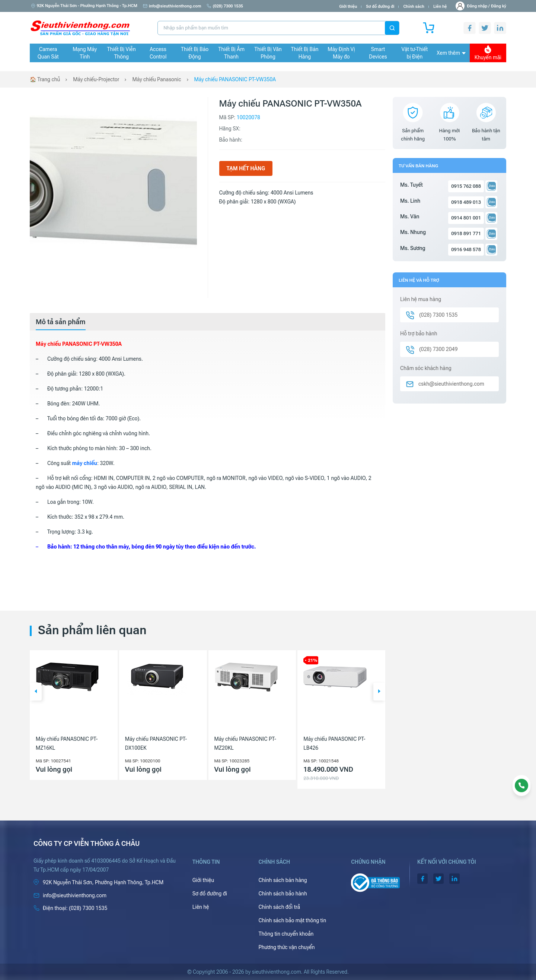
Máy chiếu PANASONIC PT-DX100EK (156, 743)
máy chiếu (84, 463)
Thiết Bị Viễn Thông (122, 53)
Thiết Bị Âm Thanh (231, 53)
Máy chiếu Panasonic (157, 79)
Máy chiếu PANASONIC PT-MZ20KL (245, 743)
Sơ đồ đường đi (380, 7)
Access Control (158, 53)
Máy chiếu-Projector (96, 79)
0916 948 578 (466, 249)
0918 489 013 (466, 202)
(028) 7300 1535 (225, 6)
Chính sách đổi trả (279, 907)
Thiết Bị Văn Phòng (268, 53)
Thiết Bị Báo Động (195, 53)
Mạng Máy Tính (85, 53)
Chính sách (414, 7)
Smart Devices (378, 53)
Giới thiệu (348, 7)
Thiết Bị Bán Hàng (305, 53)
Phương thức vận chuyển (286, 947)
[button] (36, 692)
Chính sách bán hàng (283, 880)
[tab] (61, 322)
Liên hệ (440, 7)
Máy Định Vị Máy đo (341, 53)
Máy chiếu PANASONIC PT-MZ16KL (67, 743)
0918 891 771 (466, 233)
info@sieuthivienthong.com (172, 6)
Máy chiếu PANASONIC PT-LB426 (334, 743)
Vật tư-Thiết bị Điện (415, 53)
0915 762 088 (466, 186)
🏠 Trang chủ (45, 79)
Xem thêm (451, 53)
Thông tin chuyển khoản (286, 934)
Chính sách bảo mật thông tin (292, 920)
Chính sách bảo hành (283, 894)
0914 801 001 (466, 218)
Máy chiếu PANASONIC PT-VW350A (235, 79)
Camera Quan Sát (48, 53)
